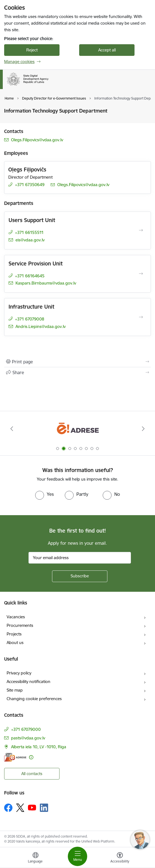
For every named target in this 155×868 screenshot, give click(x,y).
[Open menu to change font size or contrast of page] (120, 858)
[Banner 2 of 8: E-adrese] (78, 429)
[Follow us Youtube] (32, 807)
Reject (32, 50)
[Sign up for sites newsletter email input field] (80, 558)
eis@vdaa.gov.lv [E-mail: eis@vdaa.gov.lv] (30, 240)
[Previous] (12, 429)
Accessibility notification (29, 681)
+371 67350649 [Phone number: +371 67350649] (30, 185)
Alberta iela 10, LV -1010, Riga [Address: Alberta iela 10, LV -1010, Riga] (39, 747)
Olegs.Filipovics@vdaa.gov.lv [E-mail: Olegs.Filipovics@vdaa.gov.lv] (37, 140)
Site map (15, 690)
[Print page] (77, 362)
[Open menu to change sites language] (35, 858)
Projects (14, 634)
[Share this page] (77, 372)
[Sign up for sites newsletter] (80, 576)
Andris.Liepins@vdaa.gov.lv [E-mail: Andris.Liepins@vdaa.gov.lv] (41, 326)
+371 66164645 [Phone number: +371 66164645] (30, 276)
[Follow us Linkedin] (44, 808)
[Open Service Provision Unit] (141, 274)
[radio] (44, 494)
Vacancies (16, 617)
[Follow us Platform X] (20, 808)
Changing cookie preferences (34, 699)
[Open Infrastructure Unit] (141, 317)
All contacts (32, 774)
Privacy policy (19, 673)
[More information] (31, 757)
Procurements (20, 625)
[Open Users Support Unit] (141, 230)
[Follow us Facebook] (8, 808)
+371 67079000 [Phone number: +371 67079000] (26, 729)
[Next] (143, 429)
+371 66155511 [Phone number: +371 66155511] (29, 232)
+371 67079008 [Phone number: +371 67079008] (30, 319)
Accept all (107, 50)
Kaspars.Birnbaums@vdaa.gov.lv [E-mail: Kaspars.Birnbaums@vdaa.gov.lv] (46, 283)
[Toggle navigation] (77, 856)
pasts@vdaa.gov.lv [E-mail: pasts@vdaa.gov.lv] (28, 738)
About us (15, 642)
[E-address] (15, 757)
